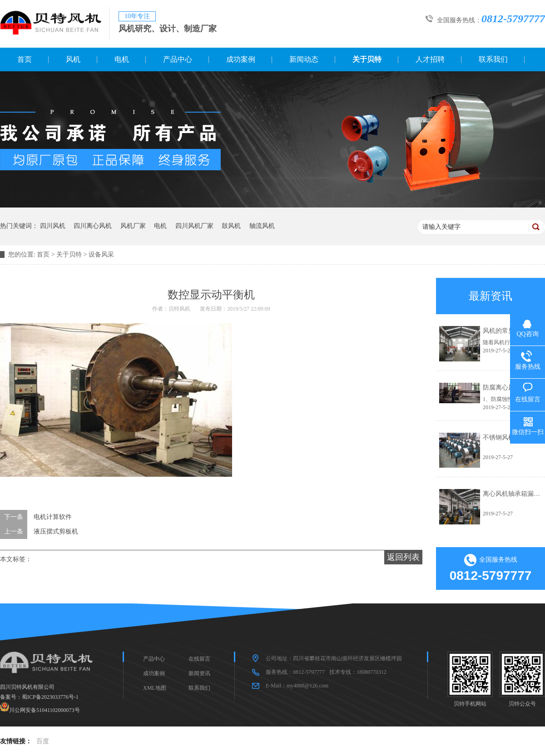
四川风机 (53, 226)
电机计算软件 (53, 517)
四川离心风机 (93, 226)
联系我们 (493, 59)
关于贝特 (367, 59)
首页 (25, 59)
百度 (43, 741)
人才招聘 (430, 59)
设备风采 (101, 254)
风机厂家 (133, 226)
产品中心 (178, 59)
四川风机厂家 (194, 226)
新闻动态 (304, 59)
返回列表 (403, 557)
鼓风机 (231, 226)
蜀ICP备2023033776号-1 (50, 697)
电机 (122, 59)
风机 (73, 59)
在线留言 (199, 659)
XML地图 (155, 688)
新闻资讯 (199, 673)
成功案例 (241, 59)
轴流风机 (262, 226)
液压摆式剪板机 (56, 531)
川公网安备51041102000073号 (45, 710)
